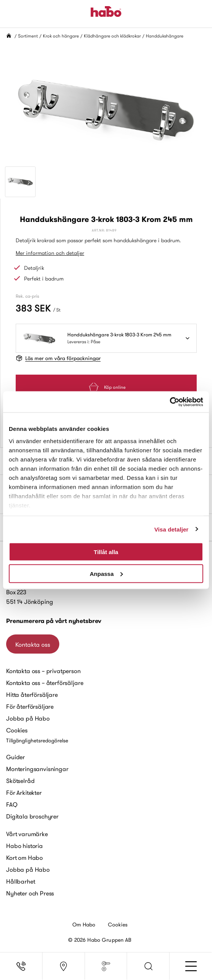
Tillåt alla (106, 552)
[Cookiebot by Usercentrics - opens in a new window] (170, 402)
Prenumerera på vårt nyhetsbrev (54, 621)
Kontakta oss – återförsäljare (45, 683)
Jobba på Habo (28, 718)
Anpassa (106, 573)
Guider (15, 757)
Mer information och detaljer (50, 253)
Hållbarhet (20, 881)
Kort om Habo (24, 858)
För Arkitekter (24, 792)
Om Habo (84, 925)
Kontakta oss (33, 644)
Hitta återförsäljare (32, 695)
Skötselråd (20, 781)
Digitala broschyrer (32, 816)
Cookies (17, 730)
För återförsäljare (30, 706)
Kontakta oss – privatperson (43, 671)
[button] (148, 966)
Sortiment (28, 36)
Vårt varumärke (27, 834)
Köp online (106, 387)
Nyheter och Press (30, 893)
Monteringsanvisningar (37, 769)
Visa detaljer (171, 529)
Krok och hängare (61, 36)
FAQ (12, 804)
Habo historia (24, 846)
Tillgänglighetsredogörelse (37, 740)
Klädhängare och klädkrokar (112, 36)
